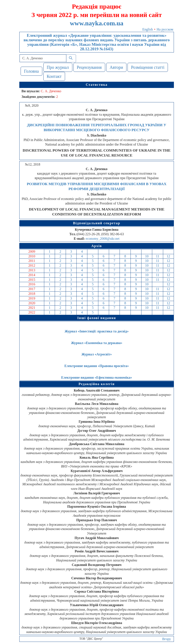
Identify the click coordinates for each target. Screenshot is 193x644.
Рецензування (89, 67)
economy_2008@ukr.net (103, 239)
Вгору (166, 639)
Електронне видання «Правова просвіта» (97, 366)
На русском (165, 29)
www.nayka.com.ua (96, 23)
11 (157, 256)
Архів (97, 246)
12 (168, 256)
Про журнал (58, 67)
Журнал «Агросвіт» (97, 354)
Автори (116, 67)
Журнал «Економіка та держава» (96, 343)
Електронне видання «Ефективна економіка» (97, 377)
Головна (31, 71)
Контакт (54, 76)
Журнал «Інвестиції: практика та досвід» (97, 331)
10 (147, 256)
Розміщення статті (148, 67)
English (148, 29)
